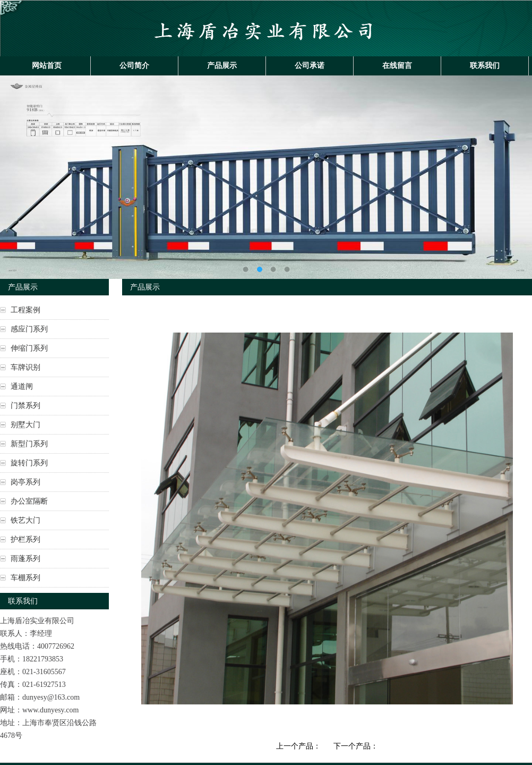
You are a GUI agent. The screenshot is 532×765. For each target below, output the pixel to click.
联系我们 (485, 66)
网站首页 (47, 66)
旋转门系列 (29, 463)
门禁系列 (25, 406)
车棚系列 (25, 578)
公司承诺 (310, 66)
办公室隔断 (29, 501)
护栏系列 (25, 539)
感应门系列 (29, 329)
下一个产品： (356, 746)
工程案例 (25, 310)
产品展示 (222, 66)
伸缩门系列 (29, 348)
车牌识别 (25, 367)
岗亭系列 (25, 482)
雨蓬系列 (25, 559)
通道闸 (22, 386)
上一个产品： (298, 746)
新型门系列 (29, 444)
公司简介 (134, 66)
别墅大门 (25, 425)
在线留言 (397, 66)
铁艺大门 (25, 520)
